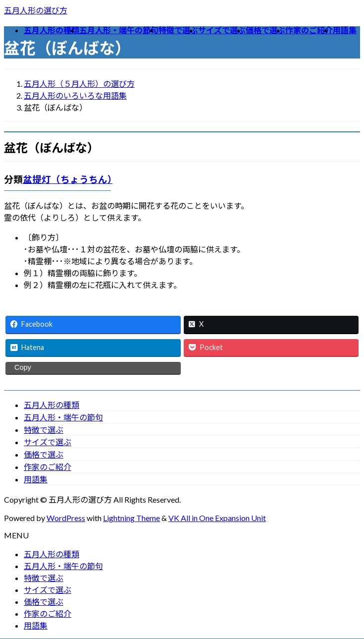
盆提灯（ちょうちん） (68, 179)
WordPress (66, 518)
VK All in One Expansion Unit (217, 518)
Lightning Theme (131, 518)
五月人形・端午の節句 (63, 417)
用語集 (36, 479)
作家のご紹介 (48, 467)
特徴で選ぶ (44, 430)
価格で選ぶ (44, 454)
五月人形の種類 (52, 405)
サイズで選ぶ (48, 442)
